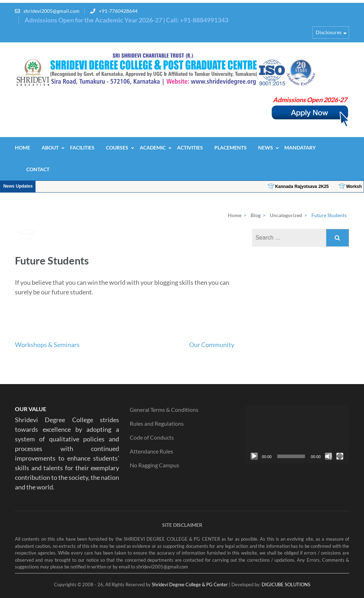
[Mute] (328, 456)
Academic (153, 148)
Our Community (212, 345)
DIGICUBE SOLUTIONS (286, 584)
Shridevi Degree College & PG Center (190, 584)
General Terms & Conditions (164, 410)
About (50, 148)
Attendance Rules (151, 451)
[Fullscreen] (340, 456)
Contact (38, 169)
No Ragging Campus (154, 465)
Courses (117, 148)
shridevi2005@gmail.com (52, 11)
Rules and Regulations (157, 423)
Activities (190, 148)
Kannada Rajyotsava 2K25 (323, 187)
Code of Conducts (152, 437)
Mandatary (300, 148)
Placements (231, 148)
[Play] (254, 456)
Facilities (82, 148)
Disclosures (329, 32)
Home (23, 148)
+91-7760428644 (118, 11)
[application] (297, 434)
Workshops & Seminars (47, 345)
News (266, 148)
